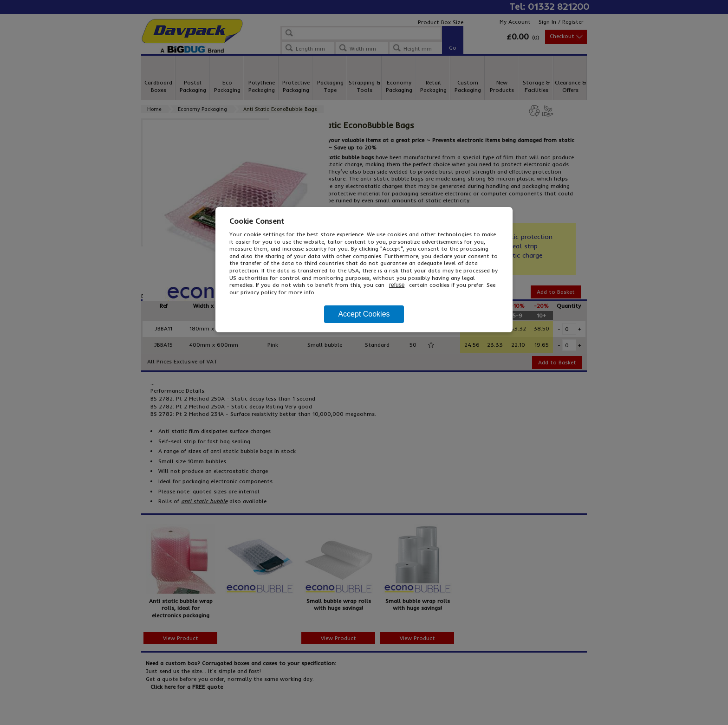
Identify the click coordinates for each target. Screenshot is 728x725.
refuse (397, 285)
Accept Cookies (364, 314)
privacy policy (260, 292)
